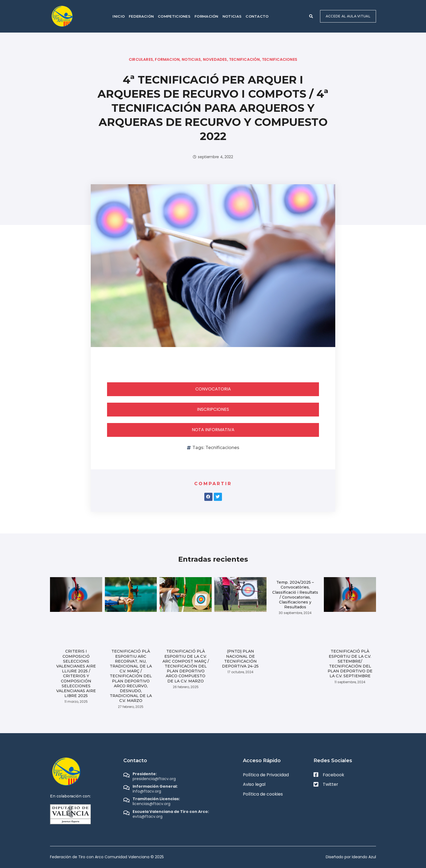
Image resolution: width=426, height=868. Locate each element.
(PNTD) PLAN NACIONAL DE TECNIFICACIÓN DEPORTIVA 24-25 (240, 659)
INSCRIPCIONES (213, 409)
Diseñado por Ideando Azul (351, 857)
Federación (141, 16)
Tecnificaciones (222, 448)
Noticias (232, 16)
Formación (206, 16)
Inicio (119, 16)
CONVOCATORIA (213, 389)
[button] (311, 16)
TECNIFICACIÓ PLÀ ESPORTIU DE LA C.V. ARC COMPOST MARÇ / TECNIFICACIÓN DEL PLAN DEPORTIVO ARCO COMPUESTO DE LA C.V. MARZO (186, 666)
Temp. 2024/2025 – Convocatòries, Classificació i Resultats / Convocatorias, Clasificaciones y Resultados (295, 595)
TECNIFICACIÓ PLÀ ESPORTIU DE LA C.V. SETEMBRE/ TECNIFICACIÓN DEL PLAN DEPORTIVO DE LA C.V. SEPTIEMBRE (350, 664)
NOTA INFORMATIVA (213, 430)
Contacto (257, 16)
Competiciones (174, 16)
